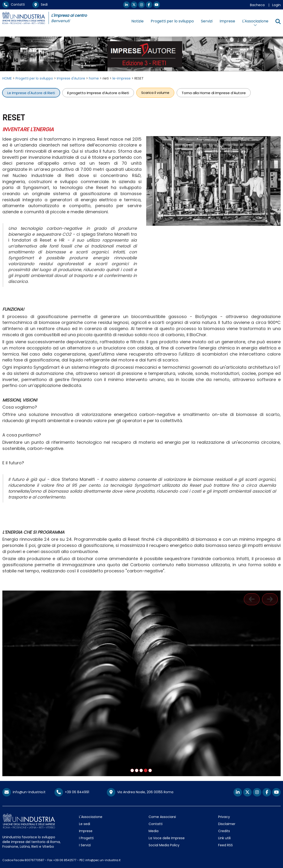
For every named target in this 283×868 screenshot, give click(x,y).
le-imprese (122, 78)
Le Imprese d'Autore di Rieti (31, 93)
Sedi (40, 4)
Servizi (207, 21)
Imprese (227, 21)
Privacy (224, 817)
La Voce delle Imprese (167, 838)
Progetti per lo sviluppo (172, 21)
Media (154, 831)
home (94, 78)
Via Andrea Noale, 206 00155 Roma (140, 792)
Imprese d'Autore (71, 78)
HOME (7, 78)
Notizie (137, 21)
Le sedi (85, 824)
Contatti (14, 4)
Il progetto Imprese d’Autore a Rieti (98, 93)
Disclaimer (227, 824)
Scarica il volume (155, 93)
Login (276, 5)
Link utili (224, 838)
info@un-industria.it (24, 792)
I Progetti (86, 838)
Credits (224, 831)
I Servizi (85, 845)
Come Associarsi (162, 817)
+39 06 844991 (72, 792)
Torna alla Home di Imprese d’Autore (214, 93)
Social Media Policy (164, 845)
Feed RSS (225, 845)
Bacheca (257, 5)
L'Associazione (91, 817)
